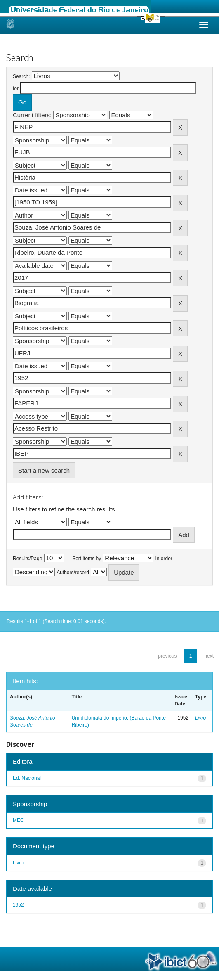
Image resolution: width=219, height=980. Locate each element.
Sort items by (87, 559)
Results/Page (27, 559)
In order (164, 559)
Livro (200, 718)
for (16, 88)
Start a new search (44, 470)
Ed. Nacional (27, 778)
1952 (18, 905)
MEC (18, 820)
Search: (21, 76)
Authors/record (73, 573)
